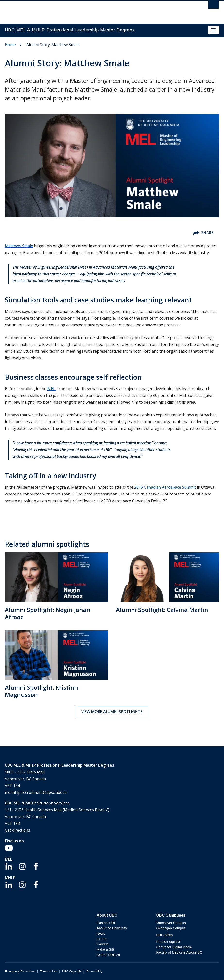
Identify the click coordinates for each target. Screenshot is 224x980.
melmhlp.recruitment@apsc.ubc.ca (36, 792)
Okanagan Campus (171, 928)
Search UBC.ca (108, 955)
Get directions (17, 830)
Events (102, 939)
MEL (52, 389)
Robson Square (168, 942)
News (101, 934)
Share (203, 233)
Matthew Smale (19, 246)
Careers (103, 944)
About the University (112, 928)
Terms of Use (49, 972)
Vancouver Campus (171, 923)
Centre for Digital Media (174, 947)
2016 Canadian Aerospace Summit (165, 487)
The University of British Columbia (80, 10)
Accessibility (94, 972)
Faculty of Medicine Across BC (179, 952)
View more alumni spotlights (112, 712)
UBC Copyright (72, 972)
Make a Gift (105, 949)
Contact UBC (107, 923)
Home (10, 45)
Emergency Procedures (20, 972)
